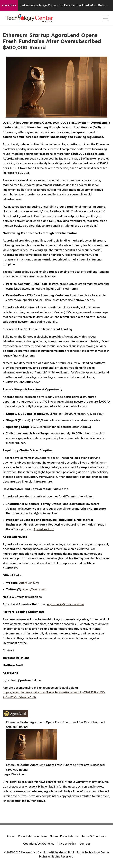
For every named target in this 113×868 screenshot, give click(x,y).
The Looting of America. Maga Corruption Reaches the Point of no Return (58, 5)
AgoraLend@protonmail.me (65, 604)
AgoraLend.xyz (44, 529)
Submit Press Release (64, 836)
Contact (85, 844)
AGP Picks (9, 5)
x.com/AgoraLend (35, 589)
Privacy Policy (67, 844)
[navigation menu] (105, 18)
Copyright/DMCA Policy (39, 844)
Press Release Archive (32, 836)
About (11, 836)
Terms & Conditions (94, 836)
